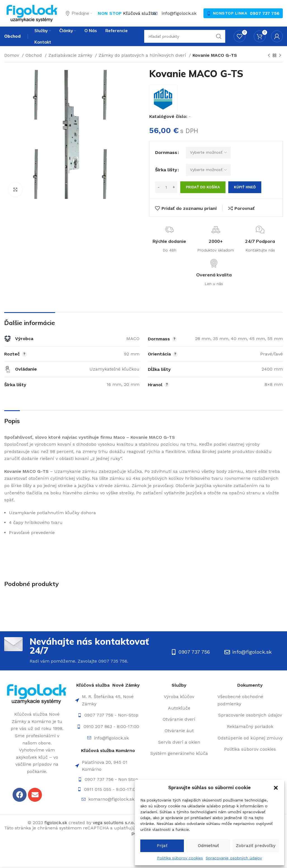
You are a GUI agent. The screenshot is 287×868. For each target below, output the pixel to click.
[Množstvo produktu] (166, 187)
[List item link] (108, 715)
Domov (12, 55)
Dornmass (166, 152)
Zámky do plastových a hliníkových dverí (143, 55)
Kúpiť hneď (245, 187)
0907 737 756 (265, 13)
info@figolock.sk (179, 13)
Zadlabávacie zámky (71, 55)
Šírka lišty (166, 170)
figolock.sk (56, 823)
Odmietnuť (208, 846)
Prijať (162, 846)
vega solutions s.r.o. (114, 823)
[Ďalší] (280, 56)
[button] (276, 788)
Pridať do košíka (203, 187)
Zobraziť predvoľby (256, 846)
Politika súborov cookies (180, 858)
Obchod (34, 55)
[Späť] (269, 56)
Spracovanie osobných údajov (234, 858)
